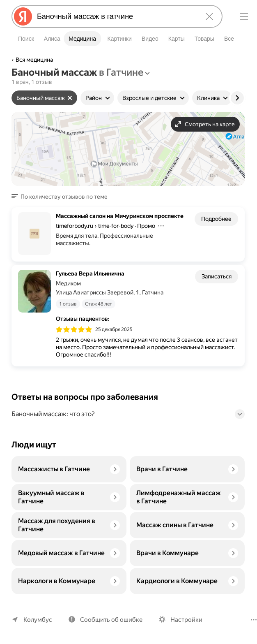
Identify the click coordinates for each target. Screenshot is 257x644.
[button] (61, 197)
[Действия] (160, 233)
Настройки (183, 620)
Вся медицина (34, 60)
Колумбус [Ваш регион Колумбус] (37, 620)
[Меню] (244, 16)
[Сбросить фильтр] (70, 98)
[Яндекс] (23, 16)
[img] (74, 332)
